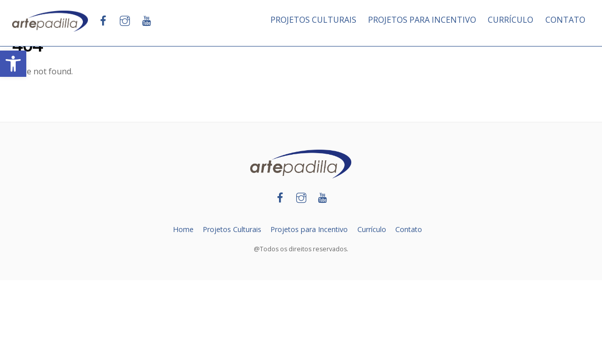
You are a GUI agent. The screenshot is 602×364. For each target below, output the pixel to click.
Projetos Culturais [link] (231, 229)
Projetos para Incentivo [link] (309, 229)
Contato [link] (410, 229)
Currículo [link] (372, 229)
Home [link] (182, 229)
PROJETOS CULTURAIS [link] (313, 20)
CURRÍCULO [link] (511, 20)
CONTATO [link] (565, 20)
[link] (13, 64)
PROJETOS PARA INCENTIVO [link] (422, 20)
